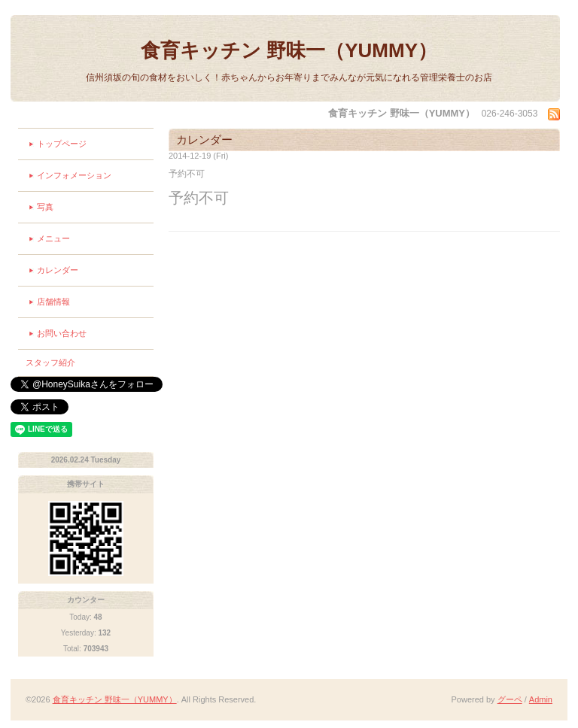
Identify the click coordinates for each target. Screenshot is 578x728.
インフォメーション (74, 175)
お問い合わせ (62, 333)
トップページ (62, 144)
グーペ (510, 699)
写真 (45, 207)
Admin (541, 699)
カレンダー (58, 270)
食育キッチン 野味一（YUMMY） (289, 50)
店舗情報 (53, 302)
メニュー (53, 238)
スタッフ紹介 (50, 362)
